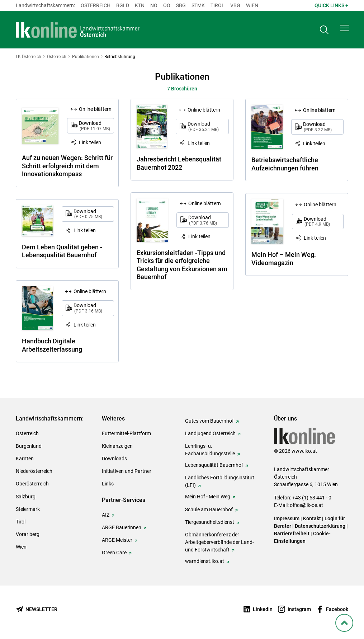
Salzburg (26, 497)
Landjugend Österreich (210, 433)
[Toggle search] (324, 31)
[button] (345, 31)
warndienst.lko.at (205, 561)
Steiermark (28, 509)
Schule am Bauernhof (209, 509)
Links (108, 484)
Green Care (114, 553)
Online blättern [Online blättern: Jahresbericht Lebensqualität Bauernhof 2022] (204, 110)
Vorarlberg (28, 534)
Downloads (114, 459)
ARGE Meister (117, 540)
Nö (154, 5)
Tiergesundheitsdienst (210, 522)
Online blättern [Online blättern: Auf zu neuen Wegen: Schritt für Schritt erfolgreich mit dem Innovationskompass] (95, 109)
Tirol (218, 5)
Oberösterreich (32, 484)
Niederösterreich (34, 471)
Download (94, 126)
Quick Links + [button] (331, 5)
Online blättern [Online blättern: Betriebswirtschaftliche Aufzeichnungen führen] (319, 110)
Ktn (140, 5)
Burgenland (29, 446)
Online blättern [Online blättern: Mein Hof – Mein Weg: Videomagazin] (320, 205)
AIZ (106, 515)
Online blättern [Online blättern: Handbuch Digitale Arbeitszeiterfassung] (90, 291)
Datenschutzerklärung (320, 526)
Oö (167, 5)
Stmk (198, 5)
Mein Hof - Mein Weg (208, 497)
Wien (252, 5)
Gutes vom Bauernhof (209, 421)
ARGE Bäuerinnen (122, 527)
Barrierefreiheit (292, 534)
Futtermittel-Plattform (126, 433)
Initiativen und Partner (127, 471)
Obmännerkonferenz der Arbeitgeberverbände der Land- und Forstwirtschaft (219, 542)
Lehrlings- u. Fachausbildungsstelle (210, 450)
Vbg (235, 5)
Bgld (123, 5)
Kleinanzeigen (117, 446)
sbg (181, 5)
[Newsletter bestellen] (37, 609)
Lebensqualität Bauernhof (214, 465)
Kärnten (25, 459)
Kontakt (312, 518)
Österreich (96, 5)
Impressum (287, 518)
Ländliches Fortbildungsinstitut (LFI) (220, 481)
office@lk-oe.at (306, 505)
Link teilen (90, 142)
